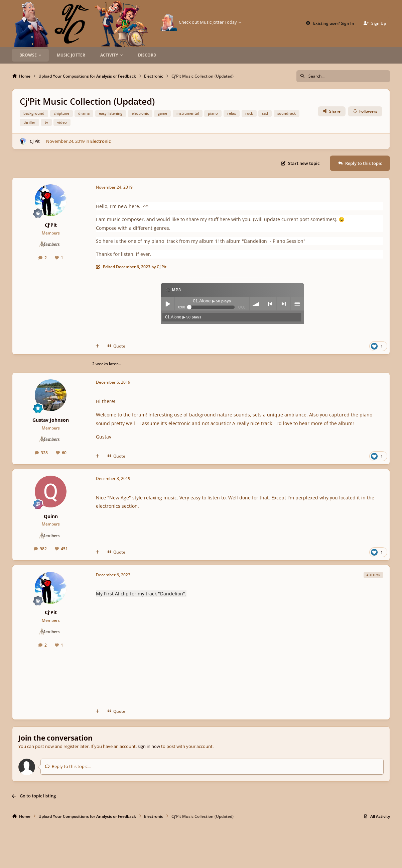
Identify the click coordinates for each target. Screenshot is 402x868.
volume (256, 304)
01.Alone (183, 317)
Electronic (101, 141)
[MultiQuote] (97, 346)
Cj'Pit (35, 141)
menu (297, 304)
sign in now (149, 746)
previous (270, 304)
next (283, 304)
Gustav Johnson (51, 420)
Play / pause (167, 304)
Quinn (51, 516)
